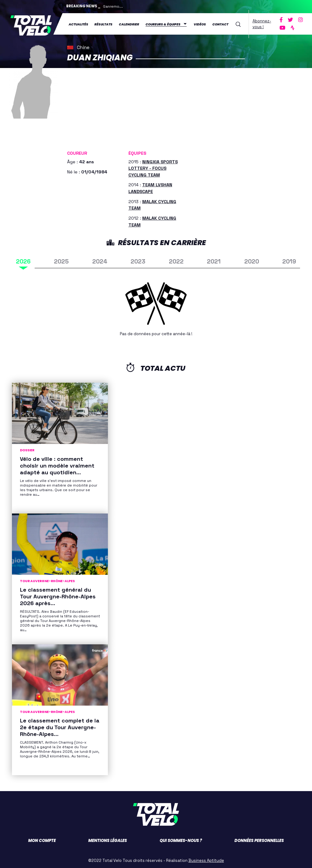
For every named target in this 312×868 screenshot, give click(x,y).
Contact (220, 23)
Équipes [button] (137, 152)
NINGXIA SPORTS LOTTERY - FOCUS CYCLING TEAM (153, 167)
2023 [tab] (138, 260)
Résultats (103, 23)
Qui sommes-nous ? (181, 839)
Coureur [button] (77, 152)
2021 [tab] (214, 260)
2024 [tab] (100, 260)
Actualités (78, 23)
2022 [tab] (176, 260)
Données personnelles (259, 839)
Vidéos (200, 23)
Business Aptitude (206, 859)
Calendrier (129, 23)
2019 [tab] (289, 260)
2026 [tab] (23, 260)
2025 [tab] (61, 260)
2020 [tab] (252, 260)
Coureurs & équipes (163, 23)
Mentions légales (108, 839)
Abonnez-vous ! (262, 23)
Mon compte (42, 839)
